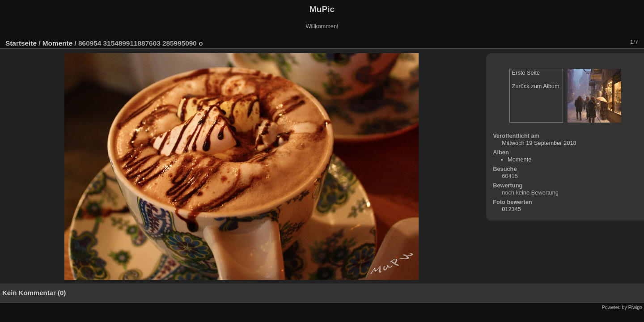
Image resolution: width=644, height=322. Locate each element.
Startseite (21, 43)
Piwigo (635, 307)
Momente (57, 43)
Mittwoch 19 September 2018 (539, 143)
